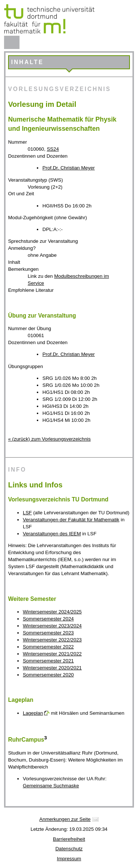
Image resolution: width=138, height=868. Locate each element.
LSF (27, 513)
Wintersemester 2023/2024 (52, 626)
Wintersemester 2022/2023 (52, 640)
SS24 (53, 149)
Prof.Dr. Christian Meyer (68, 168)
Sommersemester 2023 (48, 633)
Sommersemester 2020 (48, 675)
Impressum (69, 859)
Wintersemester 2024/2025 (52, 612)
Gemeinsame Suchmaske (51, 786)
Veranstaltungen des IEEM (52, 534)
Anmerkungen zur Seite (65, 819)
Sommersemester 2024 (48, 619)
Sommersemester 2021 (48, 661)
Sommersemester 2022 (48, 647)
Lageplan (33, 713)
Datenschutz (69, 849)
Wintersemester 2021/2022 (52, 654)
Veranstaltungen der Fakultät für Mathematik (71, 520)
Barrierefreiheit (69, 839)
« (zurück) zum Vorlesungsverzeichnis (49, 439)
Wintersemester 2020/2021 (52, 668)
